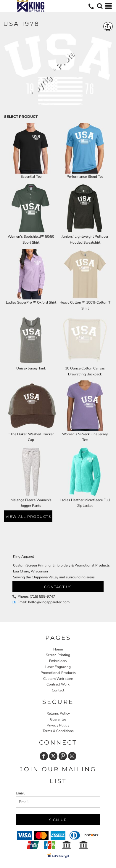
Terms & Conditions (58, 731)
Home (58, 649)
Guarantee (58, 719)
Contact (58, 690)
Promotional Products (58, 673)
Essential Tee (31, 177)
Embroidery (58, 661)
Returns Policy (58, 713)
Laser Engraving (58, 667)
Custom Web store (58, 679)
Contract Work (58, 684)
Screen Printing (58, 655)
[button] (100, 6)
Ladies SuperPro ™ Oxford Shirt (31, 302)
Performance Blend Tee (85, 177)
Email (20, 793)
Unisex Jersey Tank (31, 368)
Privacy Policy (58, 725)
